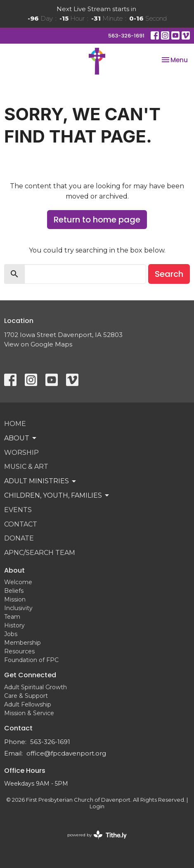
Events (18, 510)
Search (169, 274)
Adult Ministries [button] (41, 481)
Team (12, 617)
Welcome (18, 582)
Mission (15, 599)
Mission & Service (29, 713)
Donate (19, 538)
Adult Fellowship (28, 704)
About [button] (21, 438)
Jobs (11, 634)
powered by (97, 835)
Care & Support (26, 696)
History (14, 625)
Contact (21, 524)
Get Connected (30, 675)
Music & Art (26, 467)
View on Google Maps (38, 344)
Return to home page (97, 220)
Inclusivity (18, 608)
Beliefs (14, 591)
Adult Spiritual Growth (35, 687)
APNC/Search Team (40, 553)
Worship (21, 453)
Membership (22, 643)
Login (97, 806)
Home (15, 424)
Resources (19, 651)
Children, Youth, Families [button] (57, 496)
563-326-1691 (126, 36)
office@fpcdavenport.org (66, 753)
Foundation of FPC (31, 660)
